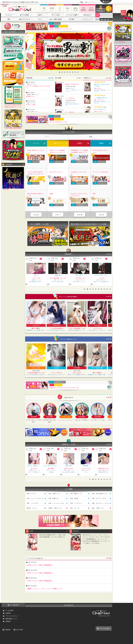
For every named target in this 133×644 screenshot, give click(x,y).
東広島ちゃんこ (31, 96)
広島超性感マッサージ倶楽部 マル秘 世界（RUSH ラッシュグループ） (79, 152)
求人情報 (72, 19)
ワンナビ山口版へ (105, 628)
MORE (51, 78)
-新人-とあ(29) (77, 373)
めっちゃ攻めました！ (101, 109)
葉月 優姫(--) (51, 468)
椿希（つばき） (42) (99, 100)
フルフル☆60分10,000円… (58, 282)
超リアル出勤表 (24, 15)
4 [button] (67, 72)
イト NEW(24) (70, 98)
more (109, 297)
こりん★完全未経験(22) (56, 328)
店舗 (97, 15)
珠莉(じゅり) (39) (98, 112)
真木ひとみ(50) (69, 468)
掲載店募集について (11, 619)
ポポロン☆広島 (31, 105)
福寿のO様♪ (69, 466)
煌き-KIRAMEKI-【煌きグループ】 (36, 195)
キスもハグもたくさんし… (102, 275)
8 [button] (78, 72)
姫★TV (40, 15)
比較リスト (89, 2)
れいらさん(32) (86, 468)
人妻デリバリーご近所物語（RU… (102, 282)
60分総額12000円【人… (104, 472)
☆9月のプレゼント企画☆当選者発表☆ (39, 565)
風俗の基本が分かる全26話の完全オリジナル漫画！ (89, 224)
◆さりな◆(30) (36, 328)
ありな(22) (34, 468)
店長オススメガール (24, 19)
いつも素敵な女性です (101, 98)
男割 (9, 19)
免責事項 (8, 613)
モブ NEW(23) (70, 112)
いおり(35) (102, 278)
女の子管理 (19, 630)
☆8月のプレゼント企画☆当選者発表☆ (39, 573)
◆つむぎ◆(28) (97, 373)
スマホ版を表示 (14, 605)
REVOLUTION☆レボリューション (101, 151)
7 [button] (75, 72)
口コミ (40, 19)
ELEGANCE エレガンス (56, 172)
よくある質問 (9, 611)
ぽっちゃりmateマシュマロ (59, 122)
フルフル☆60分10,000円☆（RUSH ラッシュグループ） (36, 173)
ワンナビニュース (87, 19)
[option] (69, 51)
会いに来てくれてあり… (51, 466)
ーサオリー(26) (36, 278)
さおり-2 (36, 275)
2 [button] (62, 72)
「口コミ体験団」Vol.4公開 (39, 224)
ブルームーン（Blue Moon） (101, 172)
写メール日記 (56, 15)
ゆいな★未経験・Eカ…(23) (58, 278)
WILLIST (76, 531)
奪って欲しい (80, 275)
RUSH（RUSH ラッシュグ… (80, 282)
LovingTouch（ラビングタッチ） (79, 173)
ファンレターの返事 (72, 15)
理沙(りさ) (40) (98, 88)
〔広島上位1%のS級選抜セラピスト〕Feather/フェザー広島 (77, 330)
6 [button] (73, 72)
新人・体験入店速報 (56, 19)
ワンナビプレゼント (109, 9)
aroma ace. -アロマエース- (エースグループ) (79, 195)
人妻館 (51, 194)
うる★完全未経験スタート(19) (36, 373)
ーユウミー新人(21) (56, 373)
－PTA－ (86, 472)
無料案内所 (9, 164)
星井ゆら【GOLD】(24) (72, 84)
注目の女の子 (87, 15)
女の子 (97, 19)
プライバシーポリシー (12, 616)
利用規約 (8, 621)
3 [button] (65, 72)
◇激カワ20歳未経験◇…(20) (77, 328)
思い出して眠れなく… (34, 466)
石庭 (94, 194)
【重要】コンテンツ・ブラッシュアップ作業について (44, 589)
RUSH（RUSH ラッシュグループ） (61, 29)
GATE (31, 531)
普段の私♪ (58, 275)
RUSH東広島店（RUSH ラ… (36, 282)
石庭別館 (51, 472)
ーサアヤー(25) (97, 328)
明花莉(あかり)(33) (104, 468)
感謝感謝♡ (86, 466)
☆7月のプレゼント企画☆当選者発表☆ (39, 581)
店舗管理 (8, 630)
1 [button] (60, 72)
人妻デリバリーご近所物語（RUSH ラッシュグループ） (58, 151)
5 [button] (70, 72)
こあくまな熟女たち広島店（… (69, 472)
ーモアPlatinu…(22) (80, 278)
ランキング (9, 15)
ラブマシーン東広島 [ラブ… (34, 472)
